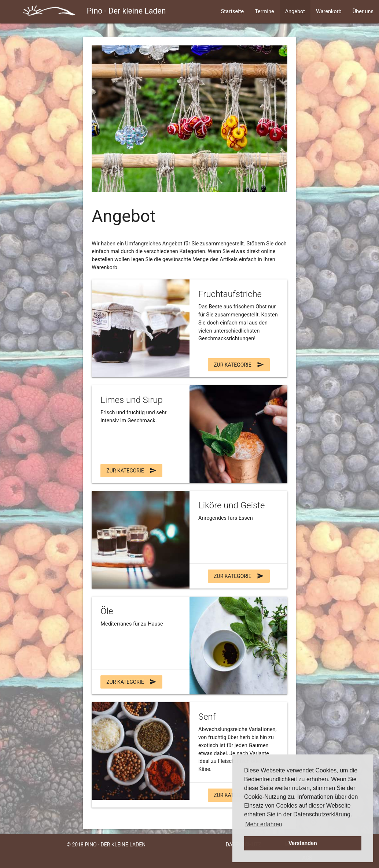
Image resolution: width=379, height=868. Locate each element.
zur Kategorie (239, 365)
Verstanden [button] (303, 843)
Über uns (363, 12)
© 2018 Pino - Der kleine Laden (106, 845)
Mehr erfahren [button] (264, 824)
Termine (264, 12)
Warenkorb (329, 12)
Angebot (295, 12)
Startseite (232, 12)
